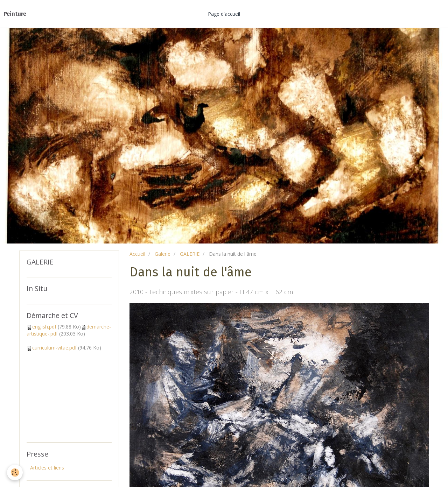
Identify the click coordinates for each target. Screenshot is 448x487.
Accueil (137, 254)
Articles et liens (47, 468)
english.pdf (44, 327)
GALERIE (190, 254)
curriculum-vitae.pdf (54, 348)
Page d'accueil (224, 14)
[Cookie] (15, 472)
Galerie (163, 254)
